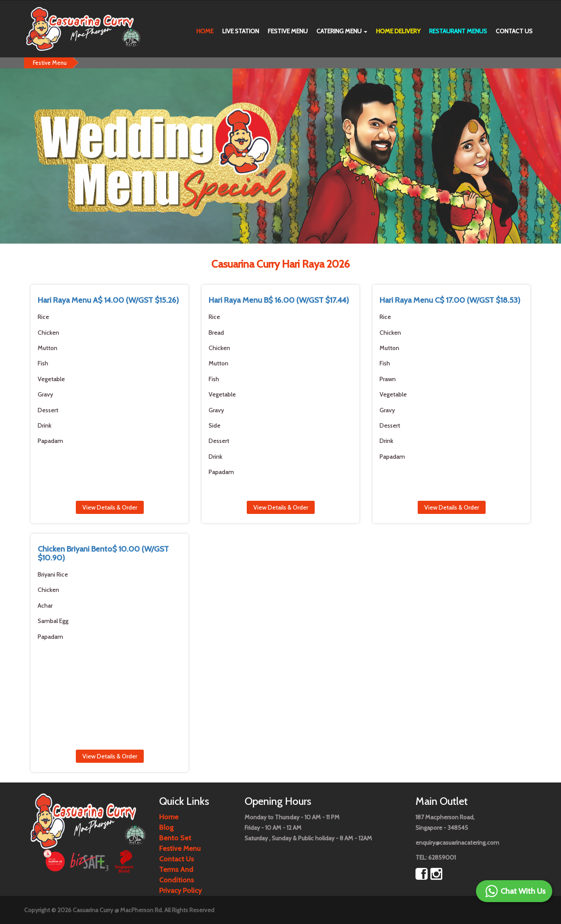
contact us (176, 859)
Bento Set (175, 838)
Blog (166, 827)
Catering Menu (342, 31)
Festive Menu (288, 31)
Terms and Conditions (176, 875)
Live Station (241, 31)
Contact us (514, 31)
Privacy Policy (180, 890)
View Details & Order (110, 507)
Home (205, 31)
